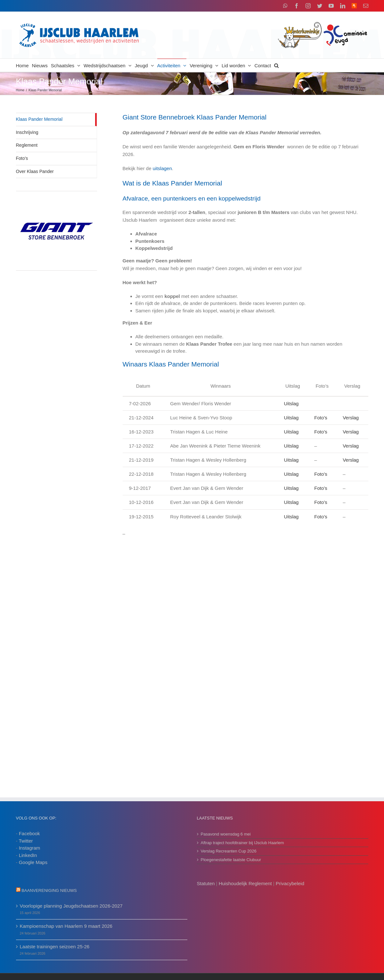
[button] (276, 65)
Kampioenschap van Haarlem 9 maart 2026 (66, 926)
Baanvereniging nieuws (49, 890)
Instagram (30, 848)
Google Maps (33, 862)
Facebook (29, 833)
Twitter (26, 841)
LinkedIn (28, 855)
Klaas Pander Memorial (39, 119)
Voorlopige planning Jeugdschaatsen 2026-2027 (71, 906)
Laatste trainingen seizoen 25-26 (55, 947)
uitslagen (162, 168)
